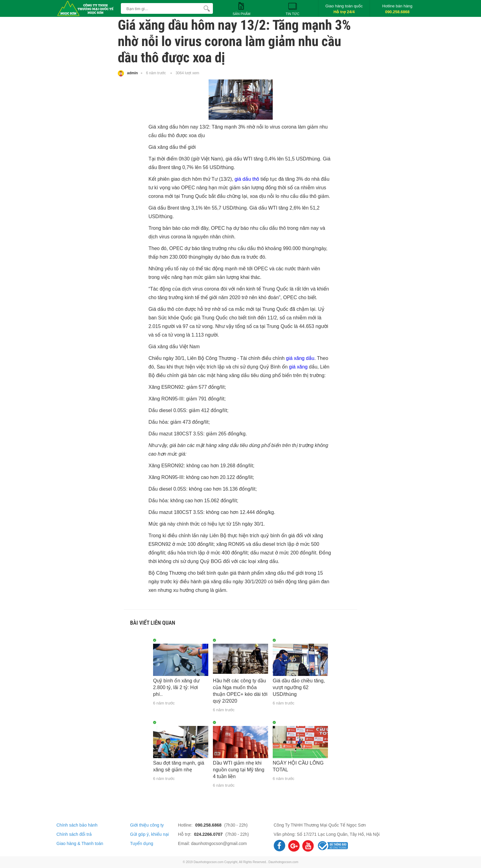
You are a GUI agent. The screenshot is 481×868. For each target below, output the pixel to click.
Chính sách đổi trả (74, 834)
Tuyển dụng (142, 843)
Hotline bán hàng (397, 9)
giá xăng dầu (300, 358)
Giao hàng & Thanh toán (80, 843)
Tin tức (292, 9)
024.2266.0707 (209, 834)
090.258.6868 (209, 825)
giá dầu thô (247, 179)
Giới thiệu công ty (147, 825)
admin (128, 73)
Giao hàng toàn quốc (344, 9)
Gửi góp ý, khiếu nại (149, 834)
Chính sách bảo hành (77, 825)
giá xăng (298, 367)
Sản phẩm (241, 9)
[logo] (87, 5)
